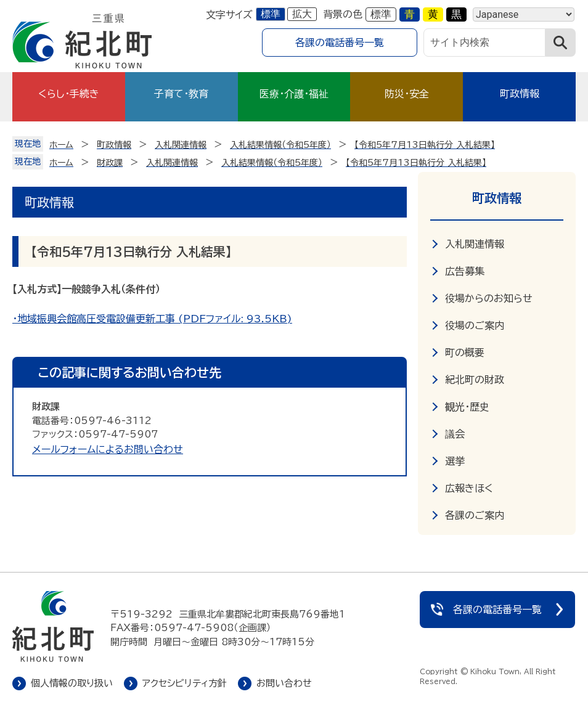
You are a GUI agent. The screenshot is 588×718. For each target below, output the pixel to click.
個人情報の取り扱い (72, 683)
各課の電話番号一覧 (340, 43)
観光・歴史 (467, 407)
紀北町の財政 (475, 380)
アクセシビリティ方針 (185, 683)
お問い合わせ (284, 683)
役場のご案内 (475, 325)
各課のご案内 (475, 515)
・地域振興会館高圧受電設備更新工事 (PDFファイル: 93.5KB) (152, 319)
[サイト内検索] (484, 43)
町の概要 (465, 353)
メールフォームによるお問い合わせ (108, 449)
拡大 (302, 14)
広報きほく (469, 488)
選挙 (455, 461)
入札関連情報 (475, 244)
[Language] (524, 14)
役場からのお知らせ (489, 298)
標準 (271, 14)
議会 (455, 434)
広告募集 (465, 271)
